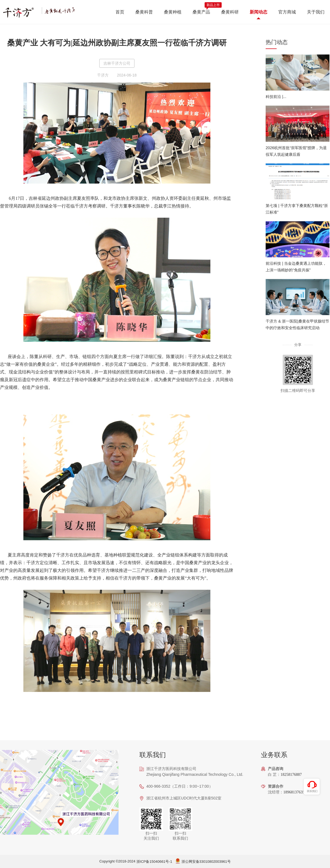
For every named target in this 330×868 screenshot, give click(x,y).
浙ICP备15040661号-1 (154, 862)
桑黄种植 (173, 12)
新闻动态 (258, 12)
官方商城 (287, 12)
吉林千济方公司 (117, 63)
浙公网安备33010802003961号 (206, 862)
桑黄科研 (230, 12)
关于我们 (316, 12)
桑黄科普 (144, 12)
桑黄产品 (201, 12)
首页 (120, 12)
